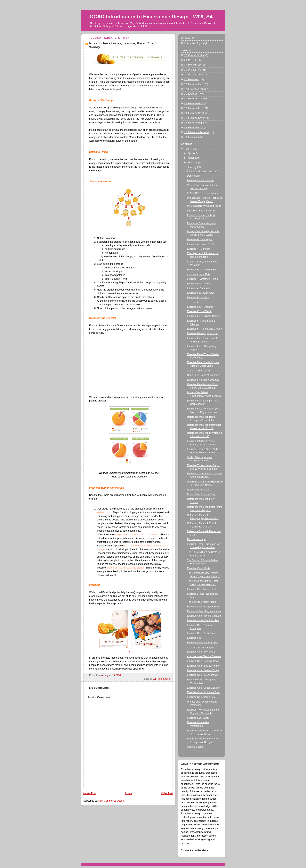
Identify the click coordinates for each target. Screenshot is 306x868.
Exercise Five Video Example (203, 380)
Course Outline (195, 747)
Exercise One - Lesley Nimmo (203, 666)
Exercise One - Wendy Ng (201, 652)
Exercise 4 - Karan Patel (200, 244)
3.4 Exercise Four (194, 104)
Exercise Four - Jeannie (200, 307)
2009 (188, 149)
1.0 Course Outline (194, 55)
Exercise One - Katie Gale (201, 633)
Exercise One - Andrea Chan (203, 643)
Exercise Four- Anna (198, 298)
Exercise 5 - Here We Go (201, 181)
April (191, 153)
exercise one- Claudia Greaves (204, 656)
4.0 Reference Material (197, 132)
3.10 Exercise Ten (194, 89)
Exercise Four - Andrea (200, 284)
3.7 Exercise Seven (195, 118)
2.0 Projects (191, 60)
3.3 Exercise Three (194, 99)
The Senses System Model (202, 602)
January (192, 167)
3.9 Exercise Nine (194, 128)
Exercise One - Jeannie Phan (203, 661)
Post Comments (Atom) (111, 801)
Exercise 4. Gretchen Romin (203, 279)
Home (129, 793)
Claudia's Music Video (199, 371)
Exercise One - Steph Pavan (203, 675)
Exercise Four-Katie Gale (201, 293)
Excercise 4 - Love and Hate (203, 171)
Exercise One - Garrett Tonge (203, 670)
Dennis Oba (194, 176)
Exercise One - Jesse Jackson (204, 688)
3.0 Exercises (191, 80)
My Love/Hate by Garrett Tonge (204, 206)
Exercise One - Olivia (199, 568)
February (193, 163)
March (192, 158)
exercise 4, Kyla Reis (199, 274)
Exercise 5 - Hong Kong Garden (205, 329)
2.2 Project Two (193, 70)
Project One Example (199, 490)
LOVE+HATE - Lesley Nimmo (203, 193)
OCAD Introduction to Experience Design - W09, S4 (151, 17)
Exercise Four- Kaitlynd (200, 240)
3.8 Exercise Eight (194, 123)
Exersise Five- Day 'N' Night (202, 333)
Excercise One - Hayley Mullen (204, 611)
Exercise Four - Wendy (200, 311)
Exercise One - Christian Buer (203, 692)
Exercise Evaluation (198, 718)
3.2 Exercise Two (193, 94)
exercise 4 (193, 302)
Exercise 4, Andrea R (199, 288)
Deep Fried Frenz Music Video (204, 375)
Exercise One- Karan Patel (202, 697)
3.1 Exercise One (193, 84)
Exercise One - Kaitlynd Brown (204, 607)
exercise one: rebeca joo (201, 647)
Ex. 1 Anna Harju (196, 539)
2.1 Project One (161, 679)
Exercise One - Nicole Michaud (204, 616)
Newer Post (90, 793)
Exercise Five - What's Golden (204, 316)
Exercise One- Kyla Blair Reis (203, 620)
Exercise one (194, 638)
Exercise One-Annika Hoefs (202, 589)
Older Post (167, 793)
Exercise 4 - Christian (199, 249)
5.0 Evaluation (192, 137)
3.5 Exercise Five (193, 108)
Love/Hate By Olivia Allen (201, 211)
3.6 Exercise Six (193, 113)
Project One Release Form (202, 494)
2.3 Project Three (193, 75)
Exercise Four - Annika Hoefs (203, 270)
